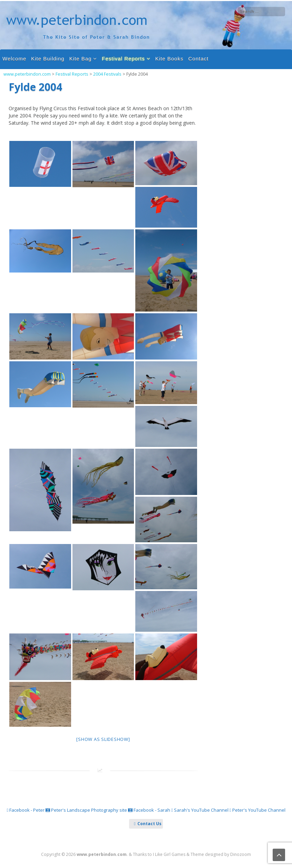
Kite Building (48, 59)
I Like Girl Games (169, 854)
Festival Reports (123, 59)
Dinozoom (241, 854)
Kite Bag (81, 59)
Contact (198, 59)
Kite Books (169, 59)
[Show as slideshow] (103, 739)
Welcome (14, 59)
